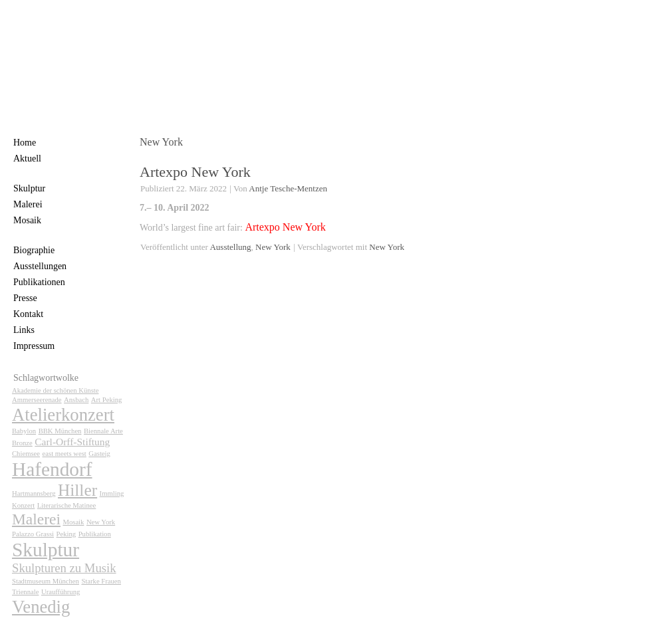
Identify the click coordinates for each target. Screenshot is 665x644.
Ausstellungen (40, 266)
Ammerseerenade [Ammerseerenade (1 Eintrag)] (37, 400)
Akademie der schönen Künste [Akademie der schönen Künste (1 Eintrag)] (56, 390)
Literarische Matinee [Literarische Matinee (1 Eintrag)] (66, 505)
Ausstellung (230, 247)
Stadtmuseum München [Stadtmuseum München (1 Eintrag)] (46, 581)
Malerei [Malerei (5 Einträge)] (36, 519)
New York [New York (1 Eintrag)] (101, 522)
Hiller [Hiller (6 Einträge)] (77, 490)
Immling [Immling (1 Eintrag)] (112, 493)
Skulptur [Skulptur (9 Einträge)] (46, 550)
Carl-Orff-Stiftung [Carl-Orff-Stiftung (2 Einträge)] (72, 442)
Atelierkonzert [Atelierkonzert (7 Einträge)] (63, 415)
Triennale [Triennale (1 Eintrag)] (25, 592)
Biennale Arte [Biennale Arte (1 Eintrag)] (103, 431)
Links (24, 330)
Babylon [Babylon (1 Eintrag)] (24, 431)
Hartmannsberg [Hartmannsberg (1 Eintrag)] (34, 493)
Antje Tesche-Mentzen (288, 188)
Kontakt (28, 314)
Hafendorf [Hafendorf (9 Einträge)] (52, 469)
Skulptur (29, 188)
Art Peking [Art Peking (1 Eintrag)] (106, 400)
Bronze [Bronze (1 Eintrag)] (22, 443)
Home (25, 143)
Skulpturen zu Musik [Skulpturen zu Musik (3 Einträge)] (64, 568)
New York (273, 247)
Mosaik (27, 220)
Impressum (34, 346)
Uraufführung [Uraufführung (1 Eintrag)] (61, 592)
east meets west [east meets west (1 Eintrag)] (65, 454)
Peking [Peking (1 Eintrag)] (66, 534)
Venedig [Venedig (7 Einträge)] (41, 607)
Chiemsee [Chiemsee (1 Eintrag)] (26, 454)
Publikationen (39, 282)
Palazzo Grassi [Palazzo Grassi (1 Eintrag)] (33, 534)
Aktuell (27, 159)
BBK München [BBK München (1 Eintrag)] (60, 431)
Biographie (34, 250)
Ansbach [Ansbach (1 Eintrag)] (76, 400)
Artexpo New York (195, 172)
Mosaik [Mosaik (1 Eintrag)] (73, 522)
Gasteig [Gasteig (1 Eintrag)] (99, 454)
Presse (25, 298)
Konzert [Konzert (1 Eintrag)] (23, 505)
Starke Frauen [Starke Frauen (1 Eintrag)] (101, 581)
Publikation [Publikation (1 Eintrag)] (95, 534)
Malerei (28, 204)
